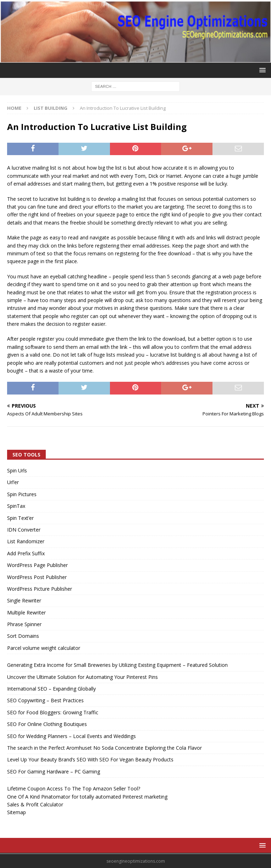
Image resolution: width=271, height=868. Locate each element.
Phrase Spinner (24, 624)
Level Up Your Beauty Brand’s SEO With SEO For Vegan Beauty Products (90, 759)
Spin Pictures (22, 494)
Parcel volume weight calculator (44, 648)
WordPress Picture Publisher (40, 589)
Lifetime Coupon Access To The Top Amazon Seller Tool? (74, 788)
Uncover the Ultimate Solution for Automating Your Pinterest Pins (82, 677)
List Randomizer (26, 541)
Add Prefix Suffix (26, 553)
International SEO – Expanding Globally (51, 689)
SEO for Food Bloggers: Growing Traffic (53, 712)
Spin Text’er (20, 518)
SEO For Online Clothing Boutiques (47, 724)
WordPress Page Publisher (37, 565)
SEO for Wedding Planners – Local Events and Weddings (71, 736)
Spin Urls (17, 470)
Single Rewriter (24, 600)
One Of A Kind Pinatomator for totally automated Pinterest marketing (87, 797)
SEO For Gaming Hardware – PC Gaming (54, 771)
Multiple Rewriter (26, 612)
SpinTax (16, 506)
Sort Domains (23, 636)
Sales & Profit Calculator (35, 804)
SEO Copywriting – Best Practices (45, 700)
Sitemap (16, 812)
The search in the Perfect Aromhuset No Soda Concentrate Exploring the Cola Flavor (104, 748)
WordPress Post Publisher (37, 577)
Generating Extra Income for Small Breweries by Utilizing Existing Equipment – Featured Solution (117, 665)
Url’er (13, 482)
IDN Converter (24, 530)
